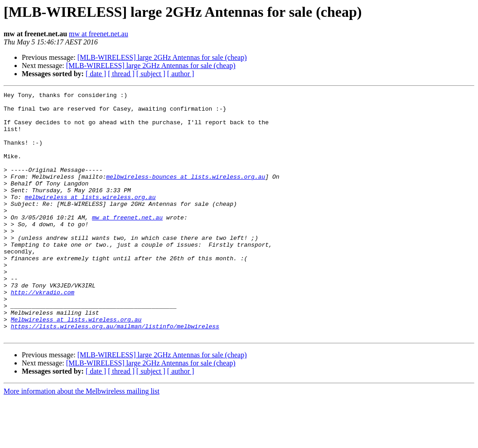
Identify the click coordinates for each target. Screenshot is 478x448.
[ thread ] (121, 74)
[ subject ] (151, 74)
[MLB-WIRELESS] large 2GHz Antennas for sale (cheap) (162, 57)
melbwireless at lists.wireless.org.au (90, 219)
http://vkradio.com (43, 333)
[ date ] (96, 74)
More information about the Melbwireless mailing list (82, 440)
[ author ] (181, 74)
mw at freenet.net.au (99, 34)
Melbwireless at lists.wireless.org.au (76, 365)
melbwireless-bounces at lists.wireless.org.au (186, 194)
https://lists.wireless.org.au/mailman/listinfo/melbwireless (115, 374)
